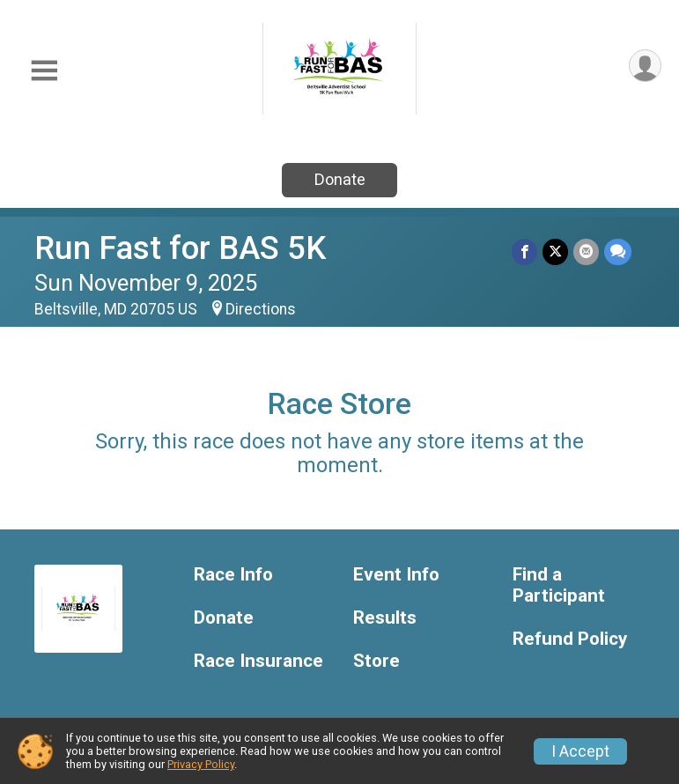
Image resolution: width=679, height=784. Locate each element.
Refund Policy (570, 639)
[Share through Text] (618, 251)
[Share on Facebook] (524, 251)
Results (385, 618)
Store (376, 661)
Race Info (233, 575)
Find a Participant (559, 585)
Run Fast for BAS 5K (180, 248)
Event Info (396, 575)
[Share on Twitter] (555, 251)
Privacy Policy (201, 764)
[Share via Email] (586, 251)
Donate (340, 179)
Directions (261, 309)
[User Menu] (645, 66)
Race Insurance (258, 661)
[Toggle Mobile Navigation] (44, 71)
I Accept (580, 751)
